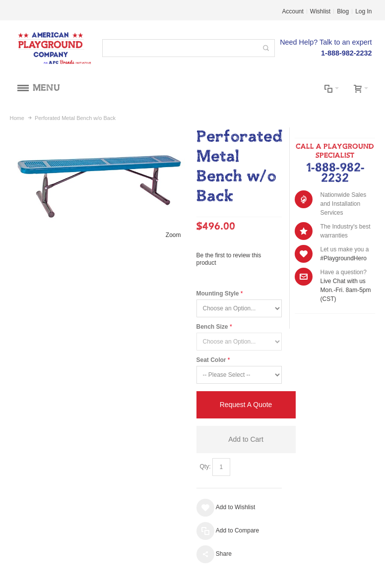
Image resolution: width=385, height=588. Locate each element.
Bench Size (212, 327)
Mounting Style (218, 294)
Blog (343, 11)
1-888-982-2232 (335, 173)
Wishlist (320, 11)
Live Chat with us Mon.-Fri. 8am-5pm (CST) (345, 290)
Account (293, 11)
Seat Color (211, 360)
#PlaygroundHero (343, 258)
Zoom (173, 235)
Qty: (205, 467)
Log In (363, 11)
